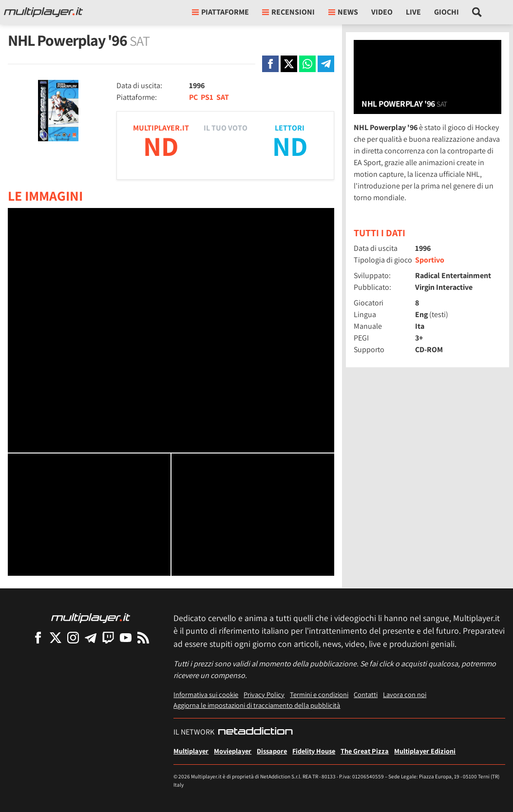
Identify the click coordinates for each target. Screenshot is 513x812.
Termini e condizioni (319, 694)
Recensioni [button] (288, 12)
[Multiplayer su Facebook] (38, 637)
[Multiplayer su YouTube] (126, 637)
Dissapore (272, 751)
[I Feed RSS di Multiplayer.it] (143, 637)
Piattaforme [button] (220, 12)
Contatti (366, 694)
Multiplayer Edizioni (425, 751)
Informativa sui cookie (206, 694)
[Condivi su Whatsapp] (307, 64)
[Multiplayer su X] (56, 637)
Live (413, 12)
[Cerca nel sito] (477, 12)
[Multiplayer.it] (43, 12)
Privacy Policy (264, 694)
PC (193, 97)
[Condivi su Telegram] (326, 64)
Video (382, 12)
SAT (223, 97)
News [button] (343, 12)
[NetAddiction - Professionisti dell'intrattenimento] (255, 732)
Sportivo (430, 260)
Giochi (446, 12)
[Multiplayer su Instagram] (73, 637)
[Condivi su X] (289, 64)
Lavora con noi (405, 694)
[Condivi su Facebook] (270, 64)
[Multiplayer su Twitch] (108, 637)
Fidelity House (314, 751)
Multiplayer (191, 751)
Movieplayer (233, 751)
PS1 (207, 97)
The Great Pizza (365, 751)
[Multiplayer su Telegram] (91, 637)
